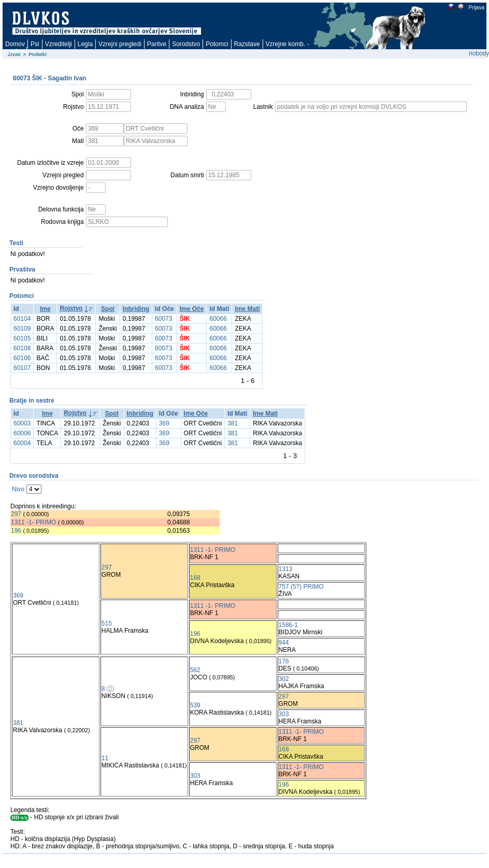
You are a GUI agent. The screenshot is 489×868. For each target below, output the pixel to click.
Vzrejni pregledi (120, 44)
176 (284, 661)
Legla (85, 44)
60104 (22, 319)
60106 (22, 358)
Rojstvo (71, 308)
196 (16, 531)
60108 (22, 348)
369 (164, 423)
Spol (108, 309)
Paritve (157, 44)
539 (195, 705)
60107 (22, 368)
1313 (286, 569)
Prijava (476, 8)
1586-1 (288, 625)
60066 (218, 319)
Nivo (18, 489)
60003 (22, 423)
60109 (22, 329)
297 (16, 514)
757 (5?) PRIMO (301, 587)
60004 (22, 443)
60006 (22, 433)
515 (107, 623)
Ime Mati (247, 309)
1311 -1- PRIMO (33, 522)
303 (284, 714)
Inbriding (136, 309)
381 (233, 423)
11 (105, 758)
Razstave (247, 44)
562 (195, 670)
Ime (45, 309)
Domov (15, 44)
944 (284, 643)
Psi (35, 44)
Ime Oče (192, 309)
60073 (163, 319)
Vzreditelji (59, 44)
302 (284, 679)
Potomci (217, 44)
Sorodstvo (186, 44)
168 (195, 578)
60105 (22, 338)
